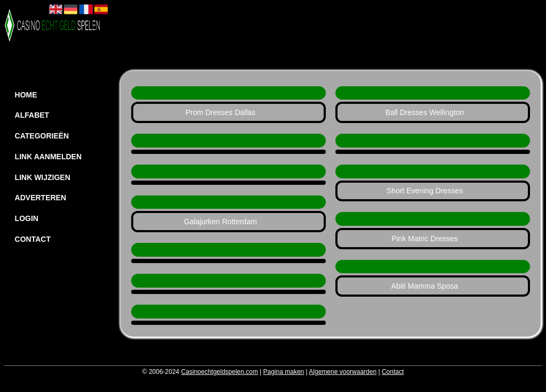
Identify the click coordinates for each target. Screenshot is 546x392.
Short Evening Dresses (425, 191)
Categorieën (42, 136)
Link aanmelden (48, 157)
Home (26, 95)
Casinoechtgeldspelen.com (220, 372)
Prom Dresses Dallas (220, 112)
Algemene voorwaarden (343, 372)
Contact (33, 239)
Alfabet (32, 115)
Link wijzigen (43, 177)
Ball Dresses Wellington (425, 112)
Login (27, 218)
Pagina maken (284, 372)
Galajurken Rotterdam (220, 222)
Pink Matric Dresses (424, 239)
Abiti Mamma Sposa (425, 286)
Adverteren (41, 198)
